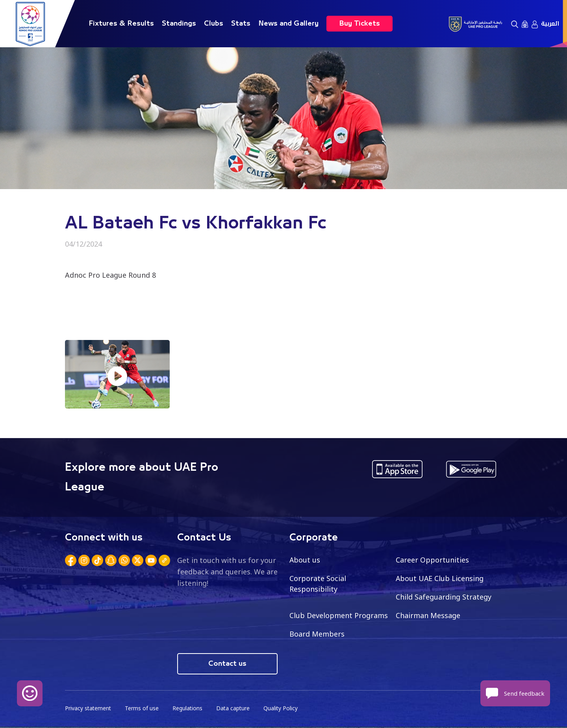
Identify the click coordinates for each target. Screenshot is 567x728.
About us (305, 560)
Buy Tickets (359, 24)
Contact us (227, 664)
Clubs (214, 24)
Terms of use (143, 708)
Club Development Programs (339, 615)
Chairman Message (428, 615)
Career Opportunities (432, 560)
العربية (550, 24)
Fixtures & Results (121, 24)
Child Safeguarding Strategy (444, 597)
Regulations (189, 708)
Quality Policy (283, 708)
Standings (179, 24)
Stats (241, 24)
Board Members (317, 634)
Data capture (235, 708)
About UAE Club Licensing (440, 578)
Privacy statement (89, 708)
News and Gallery (288, 24)
